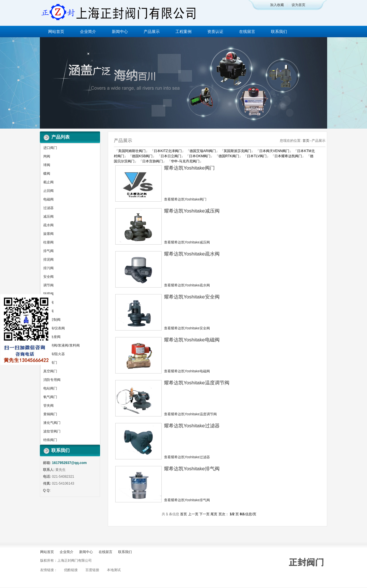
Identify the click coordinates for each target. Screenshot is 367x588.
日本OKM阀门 (200, 156)
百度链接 (92, 570)
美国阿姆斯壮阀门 (132, 151)
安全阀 (48, 277)
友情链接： (49, 570)
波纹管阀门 (52, 431)
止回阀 (48, 191)
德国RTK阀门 (229, 156)
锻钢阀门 (50, 363)
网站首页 (56, 32)
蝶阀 (47, 174)
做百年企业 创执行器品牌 (183, 83)
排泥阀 (48, 259)
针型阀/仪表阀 (54, 328)
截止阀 (48, 182)
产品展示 (152, 32)
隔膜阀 (48, 294)
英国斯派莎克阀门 (237, 151)
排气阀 (48, 251)
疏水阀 (48, 225)
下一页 (204, 514)
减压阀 (48, 217)
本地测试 (114, 570)
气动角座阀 (52, 337)
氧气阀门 (50, 397)
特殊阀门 (50, 440)
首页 (306, 141)
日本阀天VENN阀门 (274, 151)
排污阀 (48, 268)
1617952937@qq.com (69, 463)
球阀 (47, 165)
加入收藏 (277, 5)
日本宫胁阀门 (153, 161)
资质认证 (215, 32)
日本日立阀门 (171, 156)
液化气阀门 (52, 423)
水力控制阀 (52, 320)
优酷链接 (71, 570)
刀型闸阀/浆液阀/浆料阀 (62, 345)
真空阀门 (50, 371)
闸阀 (47, 156)
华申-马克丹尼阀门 (185, 161)
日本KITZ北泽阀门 (168, 151)
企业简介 (88, 32)
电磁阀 (48, 199)
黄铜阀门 (50, 414)
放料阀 (48, 302)
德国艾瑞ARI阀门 (203, 151)
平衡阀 (48, 311)
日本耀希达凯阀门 (288, 156)
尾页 (214, 514)
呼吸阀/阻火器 (54, 354)
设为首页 (298, 5)
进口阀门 (50, 148)
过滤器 (48, 208)
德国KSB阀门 (142, 156)
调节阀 (48, 285)
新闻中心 (120, 32)
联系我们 (279, 32)
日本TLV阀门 (257, 156)
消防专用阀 (52, 380)
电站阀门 (50, 388)
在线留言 (247, 32)
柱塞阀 (48, 242)
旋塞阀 (48, 234)
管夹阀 (48, 406)
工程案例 (183, 32)
